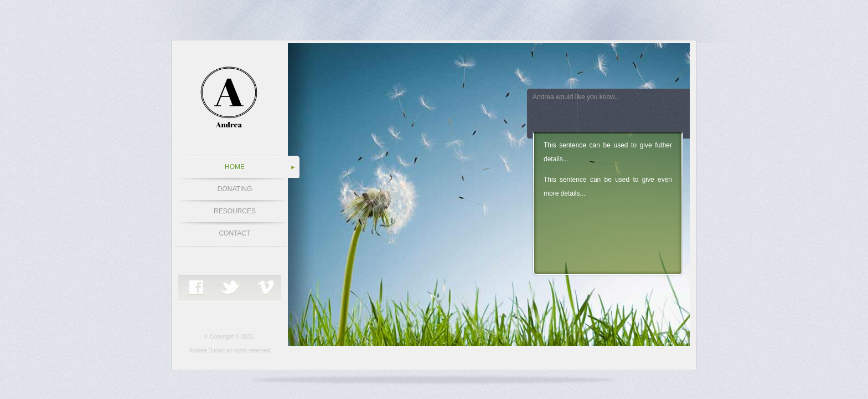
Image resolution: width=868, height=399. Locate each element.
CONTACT (234, 233)
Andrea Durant (207, 351)
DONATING (235, 189)
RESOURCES (235, 211)
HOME (235, 167)
